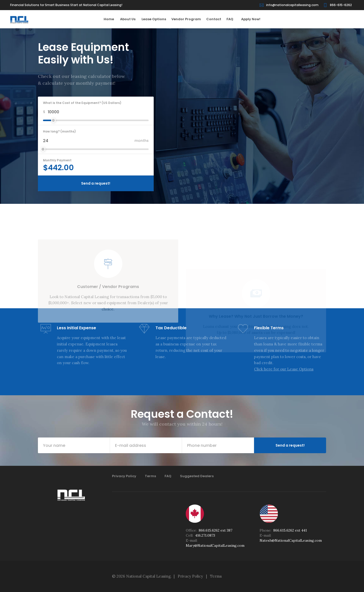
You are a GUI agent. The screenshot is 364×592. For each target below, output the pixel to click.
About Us (130, 19)
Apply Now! (251, 19)
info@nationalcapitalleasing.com (292, 5)
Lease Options (156, 19)
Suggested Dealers (197, 476)
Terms (150, 476)
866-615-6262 (341, 5)
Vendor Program (188, 19)
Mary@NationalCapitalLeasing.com (215, 545)
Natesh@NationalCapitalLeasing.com (291, 540)
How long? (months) (59, 131)
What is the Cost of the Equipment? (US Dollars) (82, 103)
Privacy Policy (124, 476)
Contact (216, 19)
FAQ (232, 19)
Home (111, 19)
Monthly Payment (57, 160)
